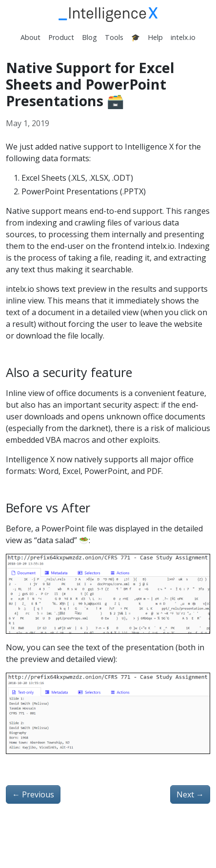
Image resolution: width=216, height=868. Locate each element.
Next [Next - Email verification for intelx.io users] (190, 794)
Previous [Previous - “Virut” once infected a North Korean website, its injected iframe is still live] (33, 794)
